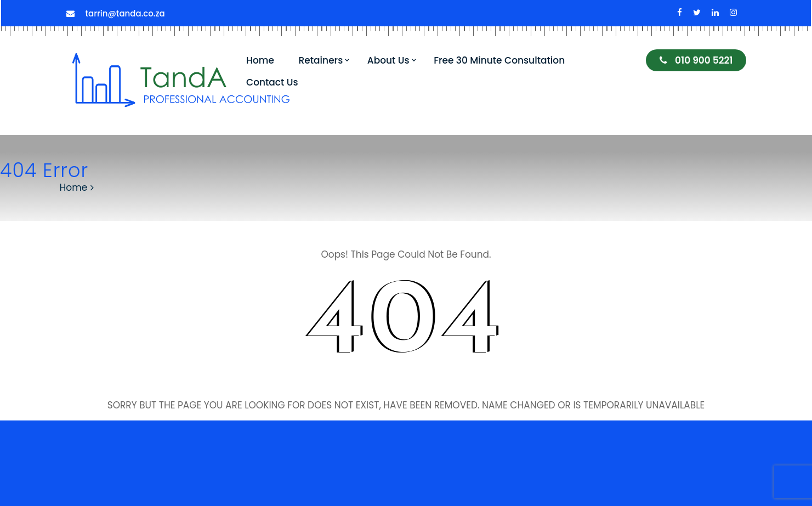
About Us (388, 60)
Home (260, 60)
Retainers (321, 60)
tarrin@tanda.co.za (125, 13)
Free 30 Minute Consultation (499, 60)
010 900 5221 (696, 60)
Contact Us (272, 82)
